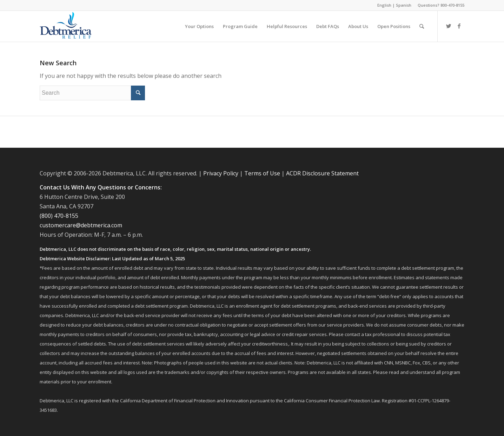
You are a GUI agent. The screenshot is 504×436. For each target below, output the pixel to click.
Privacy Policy (221, 173)
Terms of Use (262, 173)
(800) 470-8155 (59, 216)
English (384, 5)
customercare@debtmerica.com (81, 225)
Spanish (404, 5)
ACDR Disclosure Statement (322, 173)
